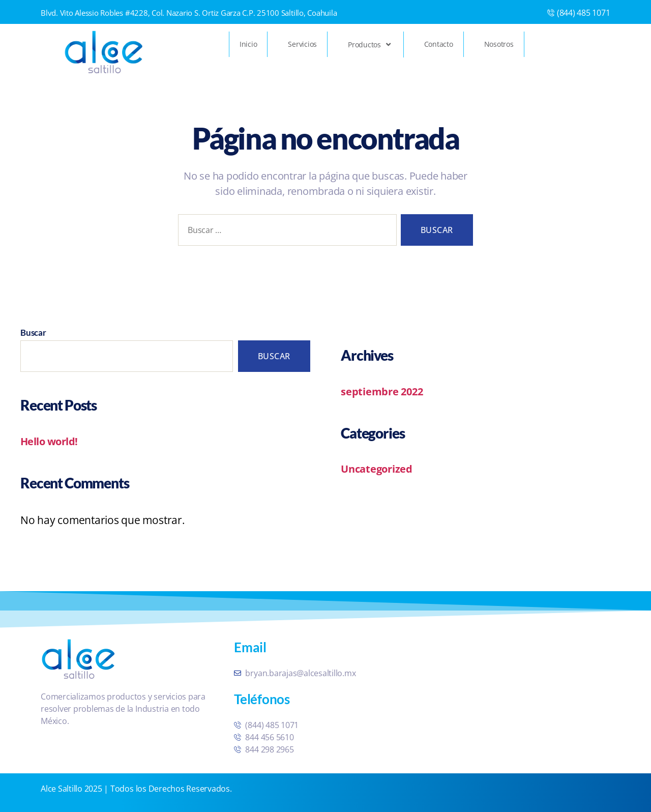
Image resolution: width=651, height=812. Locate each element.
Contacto (439, 44)
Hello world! (50, 441)
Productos (370, 44)
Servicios (302, 44)
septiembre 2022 (383, 391)
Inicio (248, 44)
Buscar (33, 332)
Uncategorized (378, 469)
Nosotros (499, 44)
